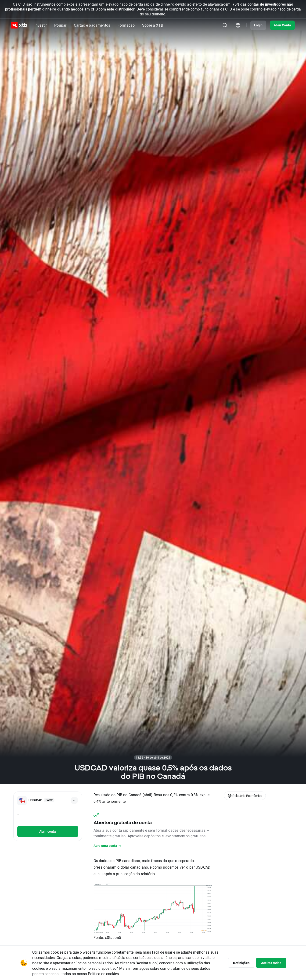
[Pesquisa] (225, 25)
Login (258, 25)
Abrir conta (48, 831)
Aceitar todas (271, 963)
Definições (241, 963)
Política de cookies (103, 974)
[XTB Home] (19, 25)
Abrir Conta (282, 25)
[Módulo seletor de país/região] (238, 25)
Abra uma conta (108, 846)
